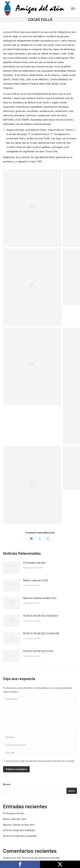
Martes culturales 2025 (36, 580)
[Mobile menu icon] (73, 9)
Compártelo (20, 864)
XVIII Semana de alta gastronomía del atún (38, 858)
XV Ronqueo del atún (34, 563)
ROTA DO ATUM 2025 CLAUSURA (41, 634)
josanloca (8, 858)
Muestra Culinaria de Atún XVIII (40, 598)
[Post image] (12, 568)
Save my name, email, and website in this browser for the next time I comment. (40, 761)
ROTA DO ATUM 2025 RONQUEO (41, 616)
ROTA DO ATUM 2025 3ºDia (38, 651)
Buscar (7, 784)
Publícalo (60, 864)
